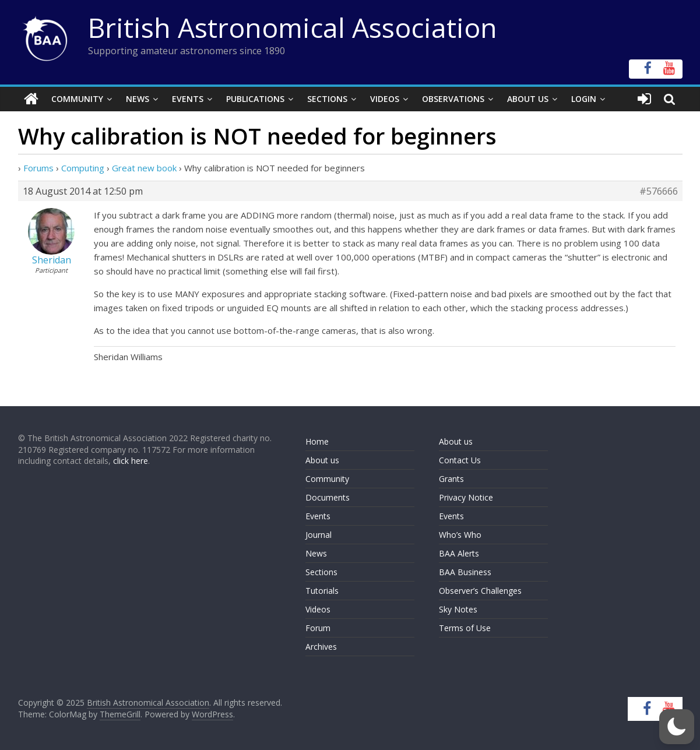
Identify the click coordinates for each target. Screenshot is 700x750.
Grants (451, 479)
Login (584, 99)
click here (131, 461)
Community (77, 99)
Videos (385, 99)
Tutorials (322, 591)
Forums (38, 168)
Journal (319, 535)
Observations (453, 99)
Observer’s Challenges (480, 591)
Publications (255, 99)
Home (317, 441)
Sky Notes (458, 609)
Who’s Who (460, 535)
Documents (328, 497)
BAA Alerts (459, 553)
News (138, 99)
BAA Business (465, 572)
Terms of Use (465, 628)
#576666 (659, 191)
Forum (318, 628)
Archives (321, 647)
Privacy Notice (466, 497)
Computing (83, 168)
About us (322, 460)
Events (188, 99)
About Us (528, 99)
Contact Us (460, 460)
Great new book (144, 168)
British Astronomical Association (293, 27)
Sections (327, 99)
